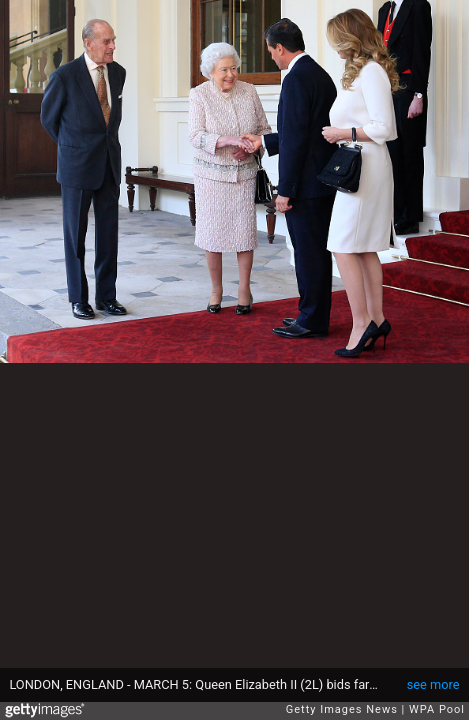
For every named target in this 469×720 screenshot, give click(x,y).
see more (433, 684)
